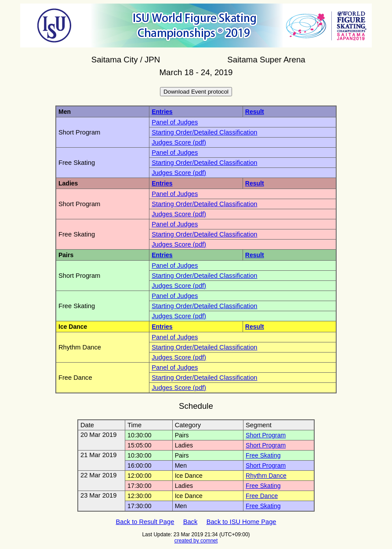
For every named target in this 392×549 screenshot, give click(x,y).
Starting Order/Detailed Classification (204, 132)
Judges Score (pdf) (179, 142)
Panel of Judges (175, 122)
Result (255, 112)
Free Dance (262, 496)
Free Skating (263, 455)
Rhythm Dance (266, 476)
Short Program (266, 435)
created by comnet (196, 541)
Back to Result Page (145, 522)
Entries (162, 112)
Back (191, 522)
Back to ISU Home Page (241, 522)
